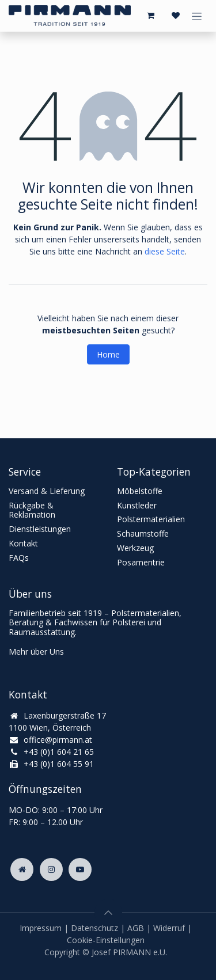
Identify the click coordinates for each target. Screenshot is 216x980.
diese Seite (165, 251)
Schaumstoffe (143, 533)
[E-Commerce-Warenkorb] (150, 16)
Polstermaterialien (151, 519)
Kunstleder (137, 505)
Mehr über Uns (36, 652)
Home (108, 354)
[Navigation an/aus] (197, 16)
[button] (108, 913)
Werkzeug (135, 548)
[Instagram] (51, 869)
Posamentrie (141, 562)
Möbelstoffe (140, 491)
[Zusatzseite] (22, 869)
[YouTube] (80, 869)
